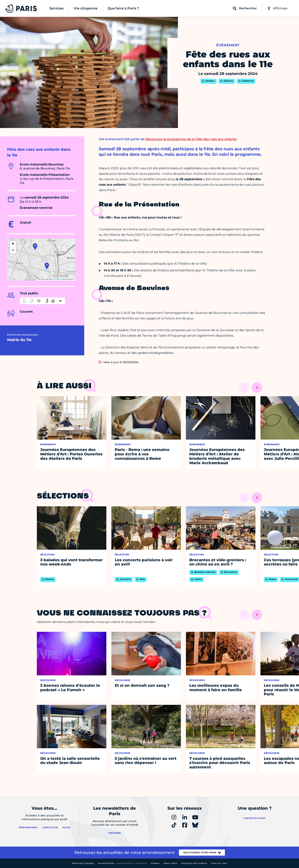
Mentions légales (83, 863)
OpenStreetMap (60, 279)
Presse (155, 863)
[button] (35, 247)
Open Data (170, 863)
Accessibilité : (123, 863)
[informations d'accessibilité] (43, 301)
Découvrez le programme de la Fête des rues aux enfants (191, 139)
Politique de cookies (194, 863)
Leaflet (41, 279)
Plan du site (219, 863)
